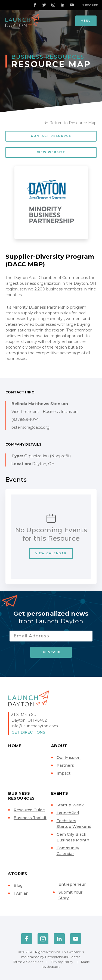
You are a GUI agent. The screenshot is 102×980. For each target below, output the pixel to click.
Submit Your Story (70, 895)
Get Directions (28, 732)
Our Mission (69, 757)
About (59, 746)
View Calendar (51, 553)
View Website (51, 152)
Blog (18, 885)
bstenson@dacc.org (30, 427)
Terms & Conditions (28, 962)
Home (15, 746)
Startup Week (70, 805)
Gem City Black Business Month (73, 837)
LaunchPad (68, 813)
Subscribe (90, 5)
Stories (18, 874)
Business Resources (21, 796)
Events (60, 793)
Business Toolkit (30, 818)
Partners (65, 765)
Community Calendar (68, 851)
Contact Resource (51, 136)
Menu (86, 21)
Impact (64, 773)
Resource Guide (29, 810)
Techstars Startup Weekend (74, 824)
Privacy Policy (62, 962)
